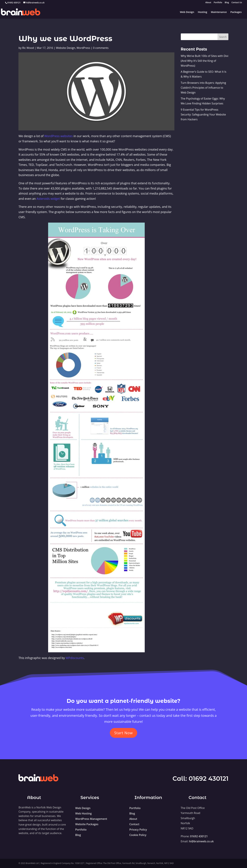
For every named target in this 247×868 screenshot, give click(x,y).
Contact (134, 824)
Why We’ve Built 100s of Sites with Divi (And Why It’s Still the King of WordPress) (205, 61)
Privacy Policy (138, 830)
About (208, 3)
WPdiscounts (75, 658)
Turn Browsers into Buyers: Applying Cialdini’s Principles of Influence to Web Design (203, 88)
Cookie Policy (138, 835)
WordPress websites (58, 136)
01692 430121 (209, 778)
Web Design (187, 12)
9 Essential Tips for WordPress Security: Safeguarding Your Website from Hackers (203, 114)
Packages (236, 12)
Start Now (123, 733)
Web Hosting (84, 813)
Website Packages (87, 824)
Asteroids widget (48, 199)
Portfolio (218, 3)
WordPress (83, 48)
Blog (227, 3)
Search (223, 37)
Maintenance (219, 12)
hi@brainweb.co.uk (201, 841)
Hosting (203, 12)
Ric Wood (28, 48)
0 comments (101, 48)
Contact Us (237, 3)
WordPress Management (91, 819)
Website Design (65, 48)
